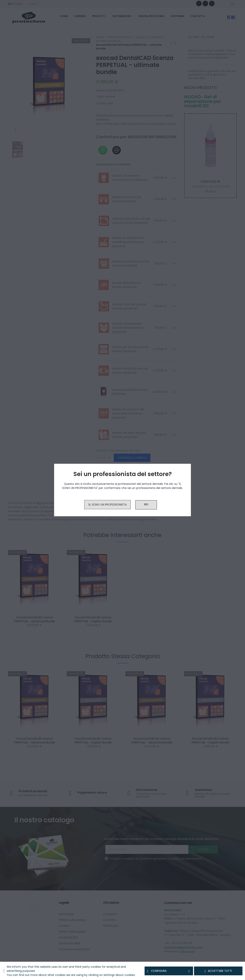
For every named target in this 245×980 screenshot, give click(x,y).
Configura (169, 971)
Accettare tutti (218, 971)
